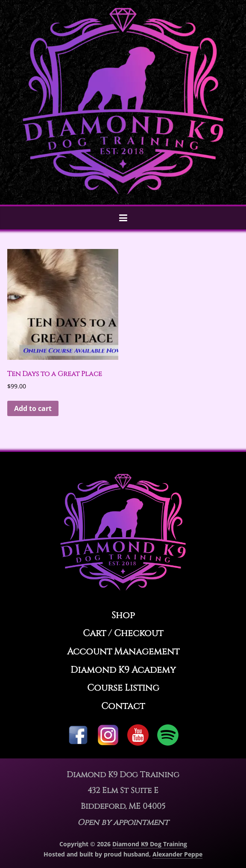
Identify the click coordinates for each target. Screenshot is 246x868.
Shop (123, 615)
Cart (94, 633)
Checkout (139, 633)
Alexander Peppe (177, 854)
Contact (123, 706)
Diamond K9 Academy (123, 670)
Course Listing (123, 688)
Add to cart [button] (33, 408)
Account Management (123, 652)
